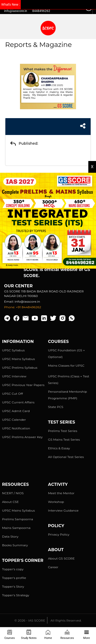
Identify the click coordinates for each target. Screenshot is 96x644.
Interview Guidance (63, 510)
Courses (10, 635)
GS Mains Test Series (64, 439)
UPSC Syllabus (13, 350)
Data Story (10, 536)
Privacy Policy (59, 534)
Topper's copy (13, 569)
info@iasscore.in (16, 11)
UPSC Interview (14, 376)
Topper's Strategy (16, 595)
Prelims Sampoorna (18, 519)
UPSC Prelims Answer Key (22, 437)
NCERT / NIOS (13, 493)
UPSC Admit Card (16, 411)
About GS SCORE (61, 558)
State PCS (56, 407)
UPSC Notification (16, 428)
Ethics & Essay (59, 448)
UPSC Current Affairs (18, 402)
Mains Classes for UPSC (66, 366)
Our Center (18, 286)
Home (48, 635)
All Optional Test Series (66, 457)
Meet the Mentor (61, 493)
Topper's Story (13, 586)
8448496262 (41, 11)
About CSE (10, 502)
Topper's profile (14, 578)
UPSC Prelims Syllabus (20, 368)
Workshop (56, 502)
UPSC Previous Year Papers (23, 385)
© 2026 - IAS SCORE (30, 620)
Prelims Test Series (63, 431)
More (87, 635)
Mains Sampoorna (16, 528)
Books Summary (15, 545)
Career (53, 567)
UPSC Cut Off (12, 394)
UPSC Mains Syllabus (18, 359)
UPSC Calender (14, 420)
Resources (67, 635)
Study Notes (29, 635)
